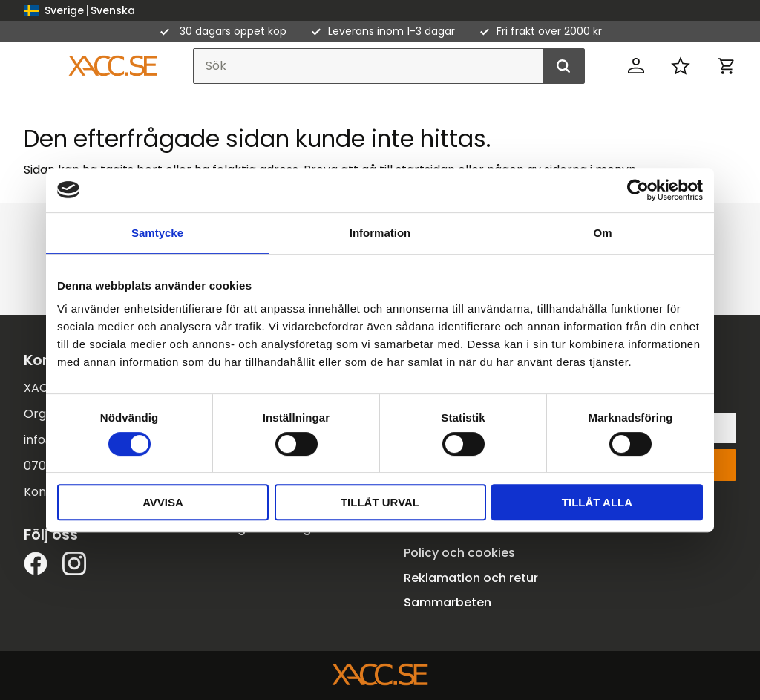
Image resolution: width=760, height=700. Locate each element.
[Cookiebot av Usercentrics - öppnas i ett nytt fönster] (638, 190)
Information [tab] (380, 233)
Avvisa (163, 502)
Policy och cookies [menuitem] (459, 553)
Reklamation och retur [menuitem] (471, 578)
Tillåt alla (597, 502)
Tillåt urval (380, 502)
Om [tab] (602, 233)
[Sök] (563, 66)
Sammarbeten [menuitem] (448, 602)
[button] (681, 66)
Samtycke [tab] (157, 233)
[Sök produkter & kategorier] (389, 66)
